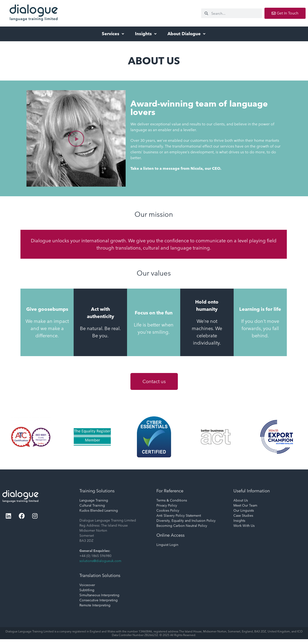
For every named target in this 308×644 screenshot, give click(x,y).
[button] (76, 138)
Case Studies (243, 515)
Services (113, 34)
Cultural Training (92, 505)
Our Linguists (244, 510)
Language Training (94, 500)
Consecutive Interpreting (99, 600)
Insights (146, 34)
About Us (241, 500)
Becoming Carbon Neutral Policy (182, 526)
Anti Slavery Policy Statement (179, 515)
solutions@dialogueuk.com (100, 561)
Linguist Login (167, 545)
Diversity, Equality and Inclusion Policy (186, 521)
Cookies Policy (168, 510)
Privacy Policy (167, 505)
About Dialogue (187, 34)
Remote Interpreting (95, 605)
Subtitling (87, 590)
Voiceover (87, 585)
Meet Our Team (245, 505)
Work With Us (244, 526)
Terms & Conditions (172, 500)
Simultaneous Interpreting (99, 595)
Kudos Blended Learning (99, 510)
